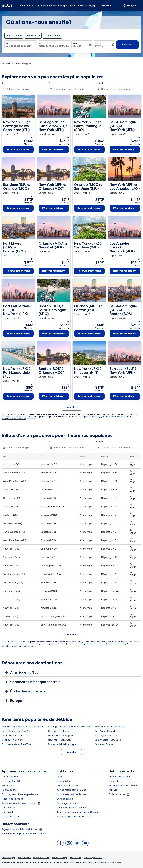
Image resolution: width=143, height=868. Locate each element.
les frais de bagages (96, 416)
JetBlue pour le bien (120, 777)
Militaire (113, 790)
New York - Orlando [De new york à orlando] (106, 731)
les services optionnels (116, 416)
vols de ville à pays (59, 858)
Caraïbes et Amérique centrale (32, 682)
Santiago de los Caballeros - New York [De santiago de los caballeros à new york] (69, 727)
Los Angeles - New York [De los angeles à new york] (108, 740)
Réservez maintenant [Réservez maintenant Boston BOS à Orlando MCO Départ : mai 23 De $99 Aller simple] (54, 396)
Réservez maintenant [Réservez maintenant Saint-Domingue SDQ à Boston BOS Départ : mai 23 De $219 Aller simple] (125, 334)
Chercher (127, 44)
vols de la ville (75, 858)
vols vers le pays (8, 858)
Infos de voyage (89, 6)
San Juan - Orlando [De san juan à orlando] (59, 731)
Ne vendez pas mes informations (74, 816)
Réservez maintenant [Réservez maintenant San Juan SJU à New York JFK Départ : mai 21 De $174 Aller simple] (125, 396)
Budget (100, 83)
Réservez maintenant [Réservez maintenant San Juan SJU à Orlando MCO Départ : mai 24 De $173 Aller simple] (18, 208)
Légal (59, 777)
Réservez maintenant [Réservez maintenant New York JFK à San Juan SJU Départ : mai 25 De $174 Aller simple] (89, 271)
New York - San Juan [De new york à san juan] (59, 740)
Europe (13, 701)
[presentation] (132, 6)
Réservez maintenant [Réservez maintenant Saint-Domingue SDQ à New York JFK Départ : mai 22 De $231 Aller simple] (125, 149)
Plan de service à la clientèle (71, 794)
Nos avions (8, 785)
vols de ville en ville (41, 858)
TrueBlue (107, 6)
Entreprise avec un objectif (124, 785)
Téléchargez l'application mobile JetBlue (24, 834)
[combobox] (21, 46)
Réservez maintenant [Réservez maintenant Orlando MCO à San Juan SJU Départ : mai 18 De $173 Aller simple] (89, 208)
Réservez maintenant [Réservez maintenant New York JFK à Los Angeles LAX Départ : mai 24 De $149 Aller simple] (125, 208)
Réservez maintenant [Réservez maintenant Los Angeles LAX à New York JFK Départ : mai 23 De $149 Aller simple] (125, 271)
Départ (76, 43)
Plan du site (8, 812)
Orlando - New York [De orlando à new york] (12, 740)
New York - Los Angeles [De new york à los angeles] (61, 735)
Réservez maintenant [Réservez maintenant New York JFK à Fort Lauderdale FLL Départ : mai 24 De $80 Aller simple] (18, 396)
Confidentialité (65, 799)
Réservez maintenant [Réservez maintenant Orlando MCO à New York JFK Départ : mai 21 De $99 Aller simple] (54, 271)
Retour (98, 43)
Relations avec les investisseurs (21, 803)
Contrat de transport (68, 785)
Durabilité (114, 781)
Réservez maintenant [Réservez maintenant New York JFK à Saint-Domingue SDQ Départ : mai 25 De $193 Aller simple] (89, 149)
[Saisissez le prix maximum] (120, 89)
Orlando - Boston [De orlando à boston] (104, 744)
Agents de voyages (12, 799)
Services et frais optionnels (71, 808)
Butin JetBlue (11, 781)
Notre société (9, 790)
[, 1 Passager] (32, 36)
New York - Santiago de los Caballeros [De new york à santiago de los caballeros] (23, 727)
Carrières (9, 808)
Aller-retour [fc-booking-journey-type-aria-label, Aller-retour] (12, 36)
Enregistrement (67, 6)
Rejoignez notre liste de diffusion (22, 829)
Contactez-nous (11, 816)
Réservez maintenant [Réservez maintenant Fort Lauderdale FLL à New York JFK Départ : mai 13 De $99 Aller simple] (18, 334)
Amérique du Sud (21, 672)
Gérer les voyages (46, 6)
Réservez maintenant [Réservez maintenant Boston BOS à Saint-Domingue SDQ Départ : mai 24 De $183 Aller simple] (54, 334)
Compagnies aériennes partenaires (21, 794)
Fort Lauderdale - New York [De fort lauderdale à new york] (16, 744)
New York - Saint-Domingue (110, 727)
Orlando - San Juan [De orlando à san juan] (12, 735)
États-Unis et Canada (25, 691)
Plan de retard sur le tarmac (71, 790)
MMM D (77, 46)
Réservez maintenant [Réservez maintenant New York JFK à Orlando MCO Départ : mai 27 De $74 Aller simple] (54, 208)
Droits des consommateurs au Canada (77, 812)
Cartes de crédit (11, 777)
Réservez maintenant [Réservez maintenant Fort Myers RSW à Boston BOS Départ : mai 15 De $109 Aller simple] (18, 271)
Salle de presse (119, 794)
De (7, 43)
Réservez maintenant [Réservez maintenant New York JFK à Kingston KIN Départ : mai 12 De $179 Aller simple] (89, 396)
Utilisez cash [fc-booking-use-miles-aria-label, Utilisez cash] (51, 36)
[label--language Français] (132, 6)
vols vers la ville (24, 858)
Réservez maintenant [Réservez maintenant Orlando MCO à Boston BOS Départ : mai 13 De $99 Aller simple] (89, 334)
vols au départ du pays (93, 858)
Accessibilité (63, 781)
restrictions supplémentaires (14, 419)
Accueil (6, 63)
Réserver (27, 6)
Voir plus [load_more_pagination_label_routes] (71, 752)
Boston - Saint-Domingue (62, 744)
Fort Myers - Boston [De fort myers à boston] (106, 735)
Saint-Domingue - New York (17, 731)
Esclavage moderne (67, 803)
